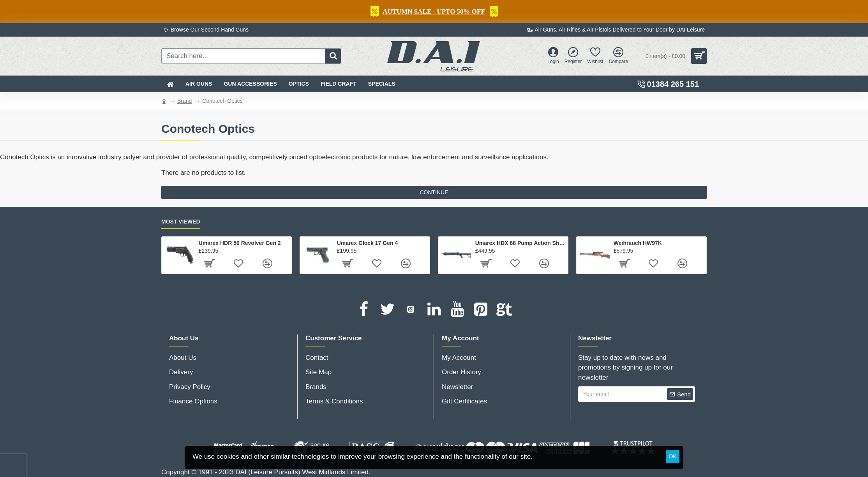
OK (672, 456)
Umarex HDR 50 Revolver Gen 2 (240, 243)
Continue (434, 192)
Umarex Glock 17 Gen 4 (367, 243)
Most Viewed (181, 222)
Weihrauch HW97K (638, 243)
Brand (184, 101)
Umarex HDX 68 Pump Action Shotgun (520, 243)
